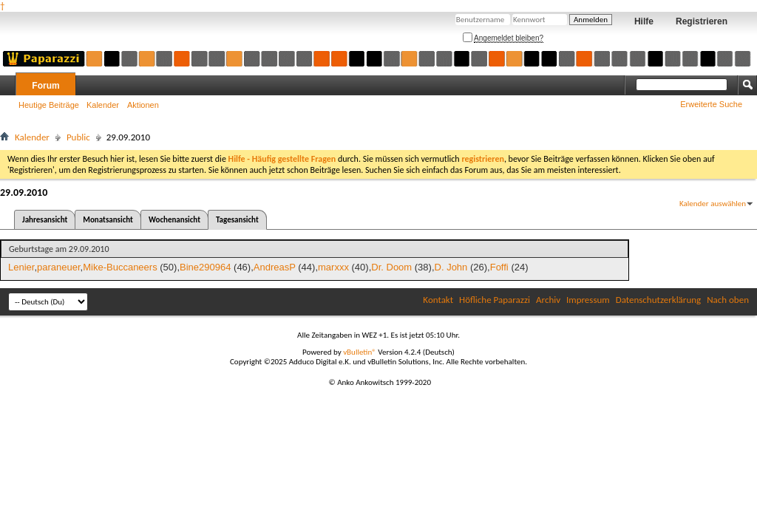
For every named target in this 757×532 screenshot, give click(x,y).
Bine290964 (205, 267)
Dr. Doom (391, 267)
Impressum (588, 300)
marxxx (333, 267)
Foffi (499, 267)
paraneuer (59, 267)
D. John (451, 267)
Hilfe (644, 21)
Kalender (103, 105)
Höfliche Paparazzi (495, 300)
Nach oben (728, 300)
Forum (45, 86)
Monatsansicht (108, 220)
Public (78, 137)
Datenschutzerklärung (659, 300)
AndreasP (275, 267)
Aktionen (143, 105)
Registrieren (702, 21)
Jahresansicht (45, 220)
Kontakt (438, 300)
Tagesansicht (237, 220)
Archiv (548, 300)
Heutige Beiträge (49, 105)
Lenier (21, 267)
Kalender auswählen (713, 204)
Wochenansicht (174, 220)
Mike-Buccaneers (120, 267)
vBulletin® (360, 352)
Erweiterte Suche (711, 104)
